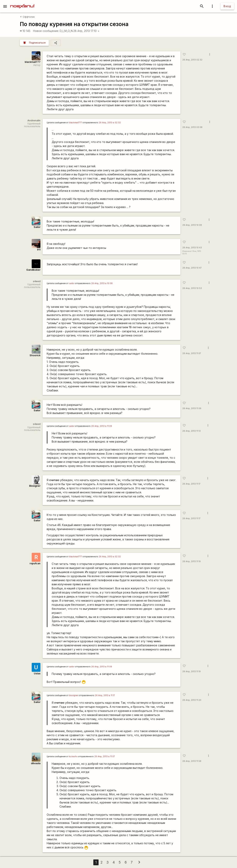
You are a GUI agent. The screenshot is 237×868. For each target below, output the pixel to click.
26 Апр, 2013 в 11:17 (105, 695)
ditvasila (36, 763)
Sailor (37, 227)
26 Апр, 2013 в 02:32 (110, 123)
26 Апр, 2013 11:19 (192, 561)
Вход (227, 6)
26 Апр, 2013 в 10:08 (102, 283)
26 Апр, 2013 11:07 (192, 353)
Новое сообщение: (46, 31)
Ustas (37, 673)
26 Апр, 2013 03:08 (192, 127)
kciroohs (73, 756)
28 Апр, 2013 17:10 (86, 31)
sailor (72, 283)
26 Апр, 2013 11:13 (192, 431)
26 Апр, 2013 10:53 (192, 288)
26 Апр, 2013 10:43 (192, 248)
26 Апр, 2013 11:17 (191, 484)
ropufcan (35, 563)
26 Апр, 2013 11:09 (192, 408)
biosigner (74, 695)
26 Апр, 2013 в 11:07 (105, 756)
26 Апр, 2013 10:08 (192, 225)
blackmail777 (33, 62)
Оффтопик (27, 17)
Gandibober (33, 270)
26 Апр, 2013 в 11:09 (102, 426)
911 (39, 250)
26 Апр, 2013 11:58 (192, 761)
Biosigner (35, 486)
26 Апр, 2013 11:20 (192, 700)
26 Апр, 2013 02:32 (192, 60)
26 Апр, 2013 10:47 (192, 268)
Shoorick (35, 355)
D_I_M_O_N (66, 31)
